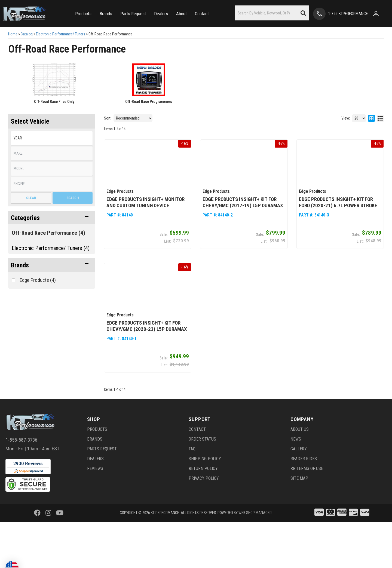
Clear (31, 198)
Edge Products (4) (38, 280)
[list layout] (380, 118)
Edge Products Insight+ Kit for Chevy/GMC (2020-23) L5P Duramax (147, 328)
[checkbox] (13, 280)
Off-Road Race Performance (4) (48, 233)
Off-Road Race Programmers (149, 102)
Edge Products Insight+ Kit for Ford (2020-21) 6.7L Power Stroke (338, 203)
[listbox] (52, 138)
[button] (83, 14)
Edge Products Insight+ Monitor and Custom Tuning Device (146, 203)
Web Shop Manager (255, 514)
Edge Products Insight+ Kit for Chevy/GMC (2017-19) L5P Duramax (243, 203)
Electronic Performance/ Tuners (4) (51, 248)
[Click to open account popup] (376, 14)
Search (73, 198)
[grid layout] (371, 118)
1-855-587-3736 (21, 442)
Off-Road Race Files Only (54, 102)
